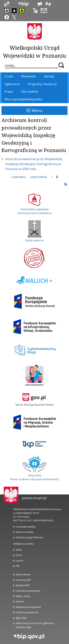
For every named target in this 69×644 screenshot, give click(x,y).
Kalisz (19, 550)
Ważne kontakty (25, 532)
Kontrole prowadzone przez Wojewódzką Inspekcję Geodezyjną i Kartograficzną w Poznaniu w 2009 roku (34, 164)
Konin (19, 555)
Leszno (20, 561)
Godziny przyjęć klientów (29, 537)
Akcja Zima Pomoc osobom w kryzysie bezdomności (35, 475)
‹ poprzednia (38, 177)
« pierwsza (18, 177)
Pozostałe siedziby (26, 527)
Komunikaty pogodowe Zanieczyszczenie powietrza (34, 209)
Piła (18, 566)
